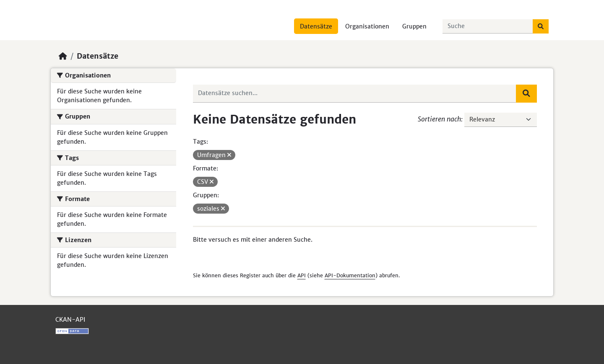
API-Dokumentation (350, 275)
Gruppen (414, 26)
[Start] (63, 56)
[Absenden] (541, 26)
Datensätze (316, 26)
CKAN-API (70, 320)
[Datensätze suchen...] (488, 26)
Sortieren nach (439, 119)
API (302, 275)
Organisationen (367, 26)
